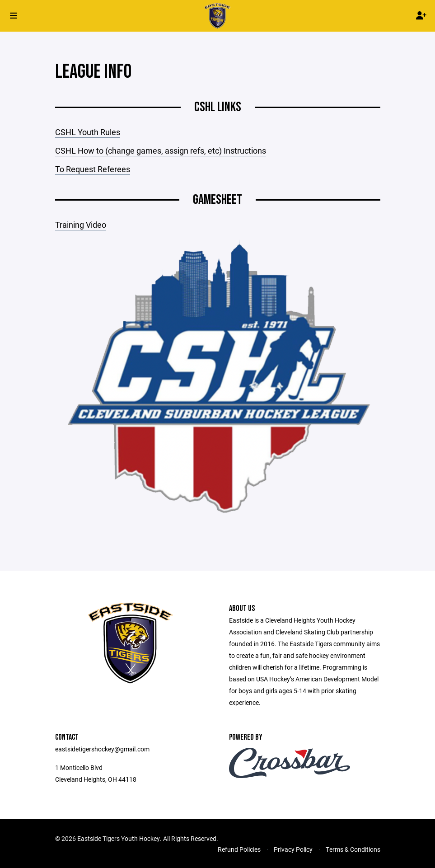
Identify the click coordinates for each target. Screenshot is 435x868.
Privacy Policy (293, 849)
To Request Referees (93, 169)
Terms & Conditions (353, 849)
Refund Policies (239, 849)
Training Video (81, 225)
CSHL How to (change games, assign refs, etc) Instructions (161, 150)
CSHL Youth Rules (88, 132)
